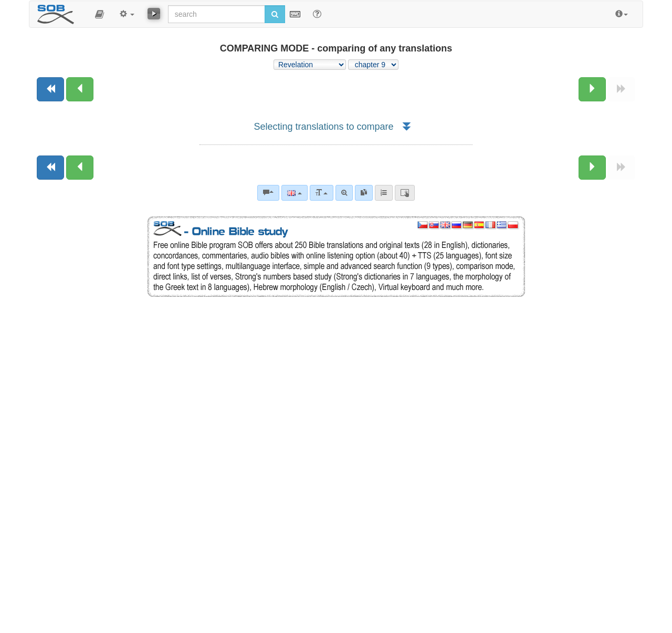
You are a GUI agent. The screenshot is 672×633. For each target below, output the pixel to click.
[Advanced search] (344, 193)
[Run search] (275, 14)
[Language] (294, 193)
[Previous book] (50, 89)
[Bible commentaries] (268, 193)
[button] (99, 14)
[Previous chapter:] (80, 89)
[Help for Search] (317, 14)
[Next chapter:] (592, 89)
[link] (364, 193)
